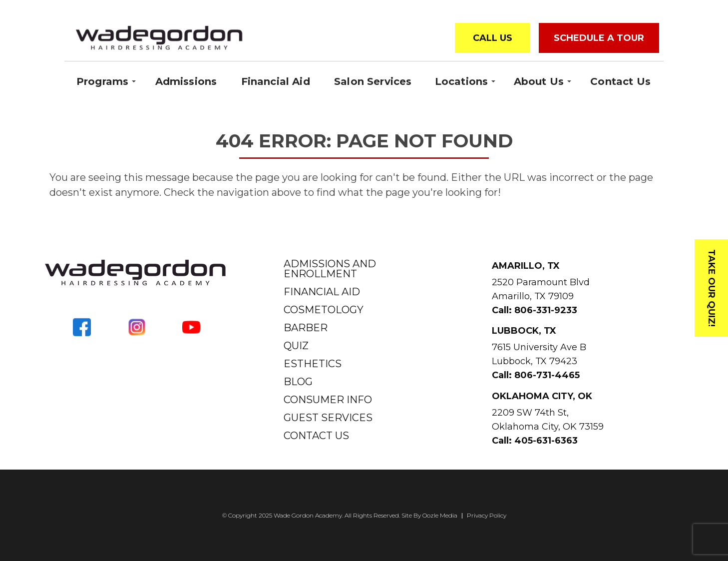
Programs (102, 81)
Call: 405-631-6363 (535, 441)
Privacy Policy (487, 516)
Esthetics (313, 364)
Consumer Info (328, 400)
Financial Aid (276, 81)
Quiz (296, 346)
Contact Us (620, 81)
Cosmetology (324, 310)
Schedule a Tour (599, 38)
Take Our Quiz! (712, 288)
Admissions (186, 81)
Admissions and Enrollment (330, 269)
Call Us (493, 38)
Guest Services (328, 418)
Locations (461, 81)
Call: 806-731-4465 (536, 375)
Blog (298, 382)
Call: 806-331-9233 (535, 310)
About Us (539, 81)
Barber (306, 328)
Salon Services (373, 81)
